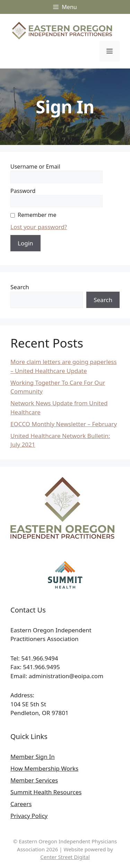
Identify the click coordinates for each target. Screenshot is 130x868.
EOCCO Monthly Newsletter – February (64, 424)
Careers (21, 804)
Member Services (34, 780)
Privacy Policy (29, 816)
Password (23, 191)
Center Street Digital (65, 857)
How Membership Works (44, 768)
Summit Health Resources (46, 792)
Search (20, 287)
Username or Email (35, 167)
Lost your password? (39, 227)
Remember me (37, 215)
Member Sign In (33, 757)
